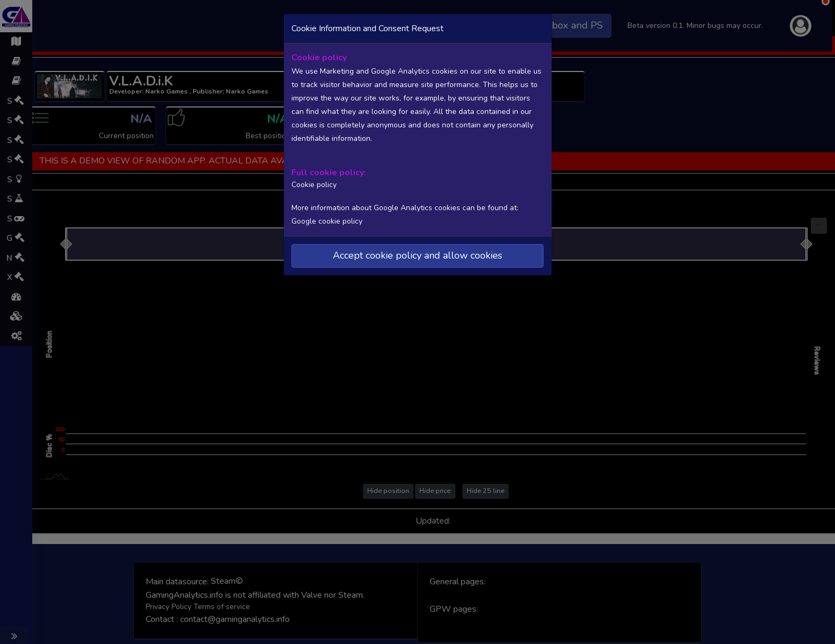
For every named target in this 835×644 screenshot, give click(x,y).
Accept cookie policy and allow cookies (417, 255)
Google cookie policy (327, 221)
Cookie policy (313, 184)
